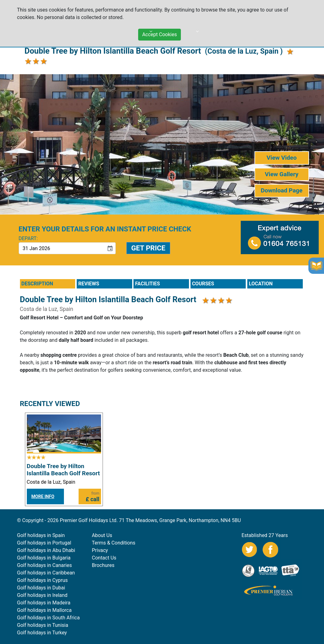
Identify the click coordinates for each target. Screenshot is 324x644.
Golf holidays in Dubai (41, 588)
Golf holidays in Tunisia (43, 625)
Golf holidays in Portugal (44, 543)
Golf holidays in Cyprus (43, 580)
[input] (61, 248)
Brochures (103, 565)
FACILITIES (147, 284)
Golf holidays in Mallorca (44, 610)
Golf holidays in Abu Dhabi (46, 550)
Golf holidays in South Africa (48, 618)
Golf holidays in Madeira (44, 603)
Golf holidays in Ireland (42, 595)
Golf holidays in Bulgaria (44, 558)
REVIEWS (89, 284)
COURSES (203, 284)
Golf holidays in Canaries (45, 565)
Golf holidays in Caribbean (46, 573)
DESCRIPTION (37, 284)
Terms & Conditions (114, 543)
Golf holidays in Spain (41, 535)
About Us (102, 535)
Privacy (100, 550)
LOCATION (261, 284)
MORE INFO (43, 496)
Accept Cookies (160, 33)
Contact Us (104, 558)
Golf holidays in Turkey (42, 633)
